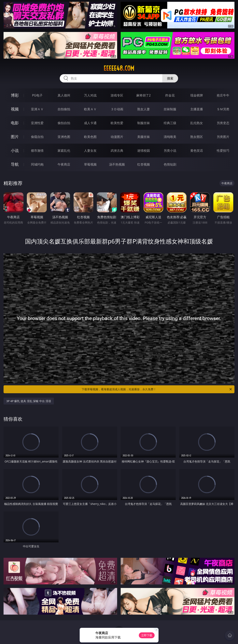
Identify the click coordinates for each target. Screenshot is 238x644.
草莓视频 (90, 164)
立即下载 (147, 635)
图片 (15, 137)
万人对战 (90, 95)
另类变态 (223, 123)
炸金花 (170, 95)
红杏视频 (144, 164)
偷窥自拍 (37, 137)
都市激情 (37, 151)
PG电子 (37, 95)
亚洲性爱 (37, 123)
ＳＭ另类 (223, 109)
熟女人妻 (144, 109)
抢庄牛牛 (223, 95)
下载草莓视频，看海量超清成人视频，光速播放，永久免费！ (157, 389)
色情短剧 (170, 164)
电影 (15, 123)
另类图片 (223, 137)
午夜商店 (64, 164)
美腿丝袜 (144, 137)
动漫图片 (117, 137)
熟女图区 (197, 137)
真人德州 (64, 95)
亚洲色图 (64, 137)
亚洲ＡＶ (37, 109)
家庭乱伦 (64, 151)
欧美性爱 (117, 123)
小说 (15, 150)
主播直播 (197, 109)
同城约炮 (37, 164)
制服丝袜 (144, 123)
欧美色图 (90, 137)
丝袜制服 (170, 109)
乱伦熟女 (197, 123)
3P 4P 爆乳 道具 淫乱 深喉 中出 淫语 (29, 401)
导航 (15, 164)
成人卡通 (90, 123)
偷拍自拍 (64, 123)
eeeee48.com (119, 68)
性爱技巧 (223, 151)
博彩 (15, 95)
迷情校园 (144, 151)
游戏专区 (117, 95)
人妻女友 (90, 151)
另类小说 (170, 151)
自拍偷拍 (64, 109)
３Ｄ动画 (117, 109)
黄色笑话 (197, 151)
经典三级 (170, 123)
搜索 (170, 78)
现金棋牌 (197, 95)
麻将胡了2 (143, 95)
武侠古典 (117, 151)
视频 (15, 109)
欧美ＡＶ (90, 109)
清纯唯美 (170, 137)
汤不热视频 (117, 164)
